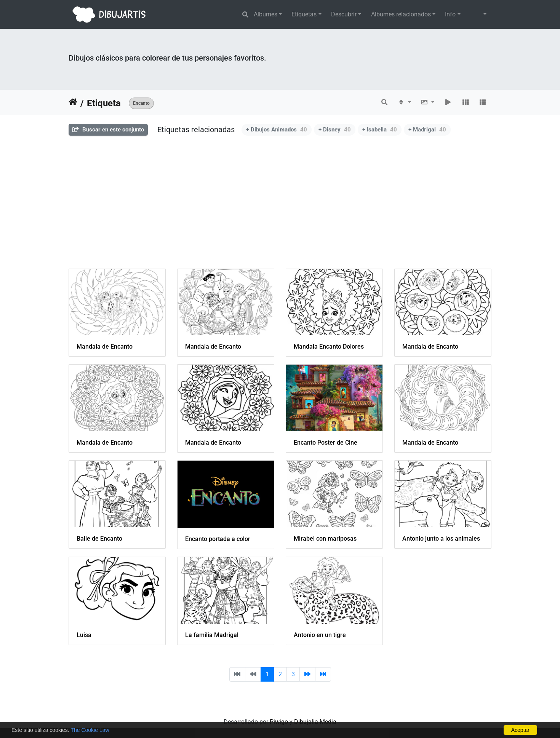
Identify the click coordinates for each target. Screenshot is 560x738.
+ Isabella (380, 130)
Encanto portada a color (218, 539)
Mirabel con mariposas (325, 539)
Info (450, 14)
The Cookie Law (90, 730)
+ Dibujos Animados (277, 130)
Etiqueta (104, 103)
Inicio (73, 103)
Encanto (141, 103)
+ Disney (335, 130)
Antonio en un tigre (320, 635)
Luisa (84, 635)
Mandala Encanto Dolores (329, 347)
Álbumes (266, 14)
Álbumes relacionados (401, 14)
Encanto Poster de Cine (326, 443)
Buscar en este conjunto (108, 130)
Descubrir (344, 14)
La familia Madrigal (212, 635)
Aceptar (520, 730)
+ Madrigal (427, 130)
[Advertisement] (280, 208)
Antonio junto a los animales (441, 539)
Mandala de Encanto (105, 347)
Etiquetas (304, 14)
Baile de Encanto (99, 539)
